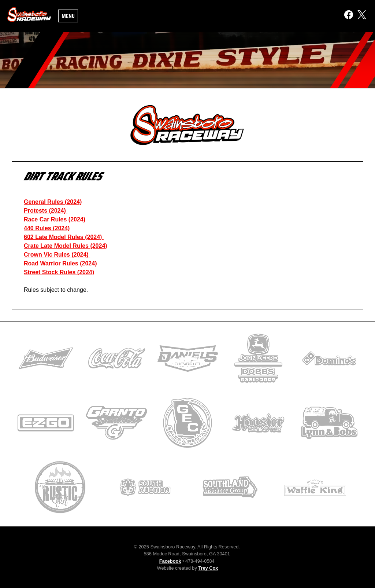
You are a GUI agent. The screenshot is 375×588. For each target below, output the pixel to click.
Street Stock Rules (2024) (59, 272)
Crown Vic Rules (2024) (56, 255)
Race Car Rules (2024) (55, 219)
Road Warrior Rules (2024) (60, 263)
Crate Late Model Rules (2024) (66, 246)
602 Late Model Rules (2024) (63, 237)
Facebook (170, 561)
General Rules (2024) (53, 202)
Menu (68, 16)
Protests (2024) (45, 211)
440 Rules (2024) (47, 228)
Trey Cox (208, 568)
